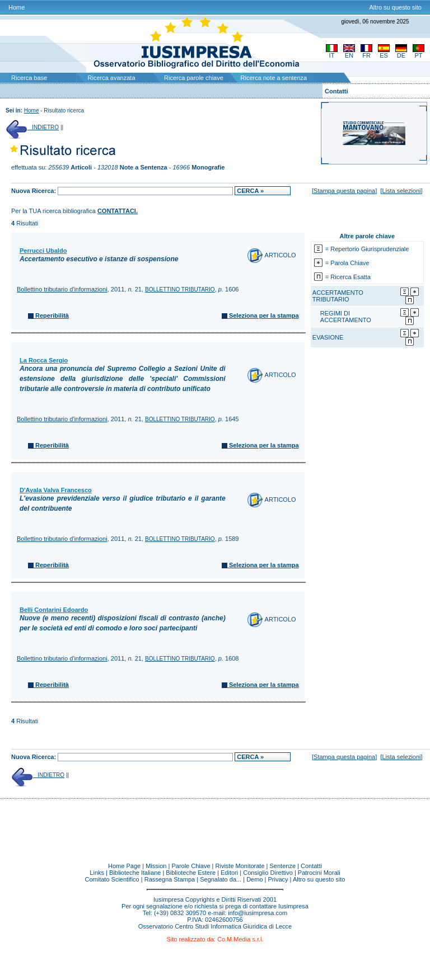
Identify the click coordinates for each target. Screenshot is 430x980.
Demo (254, 879)
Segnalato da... (221, 879)
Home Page (124, 866)
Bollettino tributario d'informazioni (62, 289)
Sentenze (283, 866)
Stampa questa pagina (344, 191)
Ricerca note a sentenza (274, 78)
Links (97, 873)
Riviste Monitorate (240, 866)
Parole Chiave (191, 866)
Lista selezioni (401, 191)
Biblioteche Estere (191, 873)
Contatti (336, 91)
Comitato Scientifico (112, 879)
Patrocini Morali (319, 873)
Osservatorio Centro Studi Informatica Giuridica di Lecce (215, 926)
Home (17, 7)
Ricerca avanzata (112, 78)
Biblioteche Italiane (135, 873)
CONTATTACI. (118, 211)
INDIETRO (32, 127)
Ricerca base (29, 78)
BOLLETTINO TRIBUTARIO (180, 289)
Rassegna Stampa (170, 879)
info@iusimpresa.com (258, 913)
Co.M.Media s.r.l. (240, 939)
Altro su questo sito (395, 7)
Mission (156, 866)
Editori (229, 873)
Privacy (278, 879)
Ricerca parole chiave (194, 78)
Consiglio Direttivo (268, 873)
